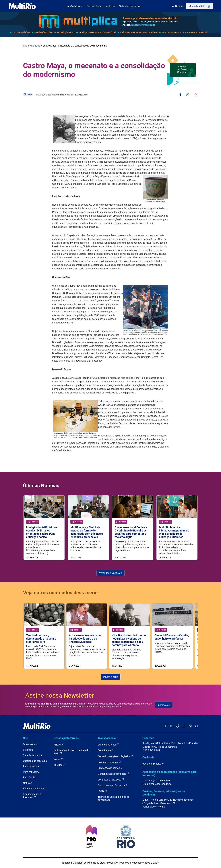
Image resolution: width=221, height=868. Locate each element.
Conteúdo (94, 6)
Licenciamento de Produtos (33, 796)
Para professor (31, 767)
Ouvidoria (148, 758)
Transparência (107, 738)
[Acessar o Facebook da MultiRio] (184, 726)
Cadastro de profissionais (113, 786)
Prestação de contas (110, 768)
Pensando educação (34, 789)
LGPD (102, 791)
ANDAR (59, 745)
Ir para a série (111, 677)
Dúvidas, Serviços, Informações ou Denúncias (164, 793)
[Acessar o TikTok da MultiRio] (178, 726)
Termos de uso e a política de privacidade (114, 799)
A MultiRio (75, 6)
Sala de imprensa (32, 756)
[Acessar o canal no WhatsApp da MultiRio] (190, 726)
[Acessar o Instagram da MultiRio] (172, 726)
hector (58, 760)
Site (25, 738)
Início (26, 46)
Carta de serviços (109, 745)
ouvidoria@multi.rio (153, 764)
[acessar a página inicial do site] (22, 6)
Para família (30, 778)
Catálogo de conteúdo (35, 761)
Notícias (110, 6)
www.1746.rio (158, 807)
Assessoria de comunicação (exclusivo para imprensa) (170, 774)
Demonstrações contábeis (113, 774)
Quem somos (30, 745)
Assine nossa (60, 696)
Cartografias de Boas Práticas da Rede (71, 752)
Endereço (148, 738)
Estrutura (28, 750)
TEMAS (59, 765)
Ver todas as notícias (110, 573)
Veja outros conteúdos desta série (60, 593)
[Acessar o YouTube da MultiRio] (166, 726)
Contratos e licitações (111, 780)
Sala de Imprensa (130, 6)
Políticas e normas (109, 762)
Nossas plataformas (66, 738)
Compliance (106, 751)
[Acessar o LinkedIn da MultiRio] (196, 726)
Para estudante (31, 772)
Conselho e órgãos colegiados (116, 756)
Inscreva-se (164, 705)
